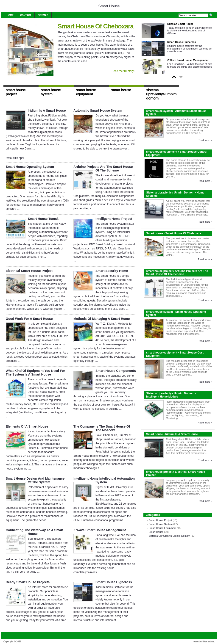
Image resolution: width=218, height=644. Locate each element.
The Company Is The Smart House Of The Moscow (102, 428)
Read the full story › (123, 71)
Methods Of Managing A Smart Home (102, 319)
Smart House (109, 6)
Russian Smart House (180, 24)
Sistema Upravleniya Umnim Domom (169, 536)
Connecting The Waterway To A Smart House (35, 532)
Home (10, 15)
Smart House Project (160, 520)
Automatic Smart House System (98, 111)
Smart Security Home (112, 271)
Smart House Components (116, 371)
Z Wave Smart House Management (188, 60)
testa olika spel (15, 158)
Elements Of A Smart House (27, 426)
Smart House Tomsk (43, 219)
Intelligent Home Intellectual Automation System (104, 480)
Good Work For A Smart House (29, 319)
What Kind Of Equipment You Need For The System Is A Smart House (35, 373)
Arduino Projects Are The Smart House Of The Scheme (103, 169)
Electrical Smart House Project (29, 271)
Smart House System (161, 524)
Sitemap (43, 15)
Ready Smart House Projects (28, 582)
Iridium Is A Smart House (47, 111)
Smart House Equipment (162, 528)
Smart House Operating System (30, 167)
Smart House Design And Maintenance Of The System (35, 480)
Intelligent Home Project (114, 219)
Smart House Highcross (182, 42)
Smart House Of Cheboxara (96, 26)
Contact (26, 15)
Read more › (205, 140)
